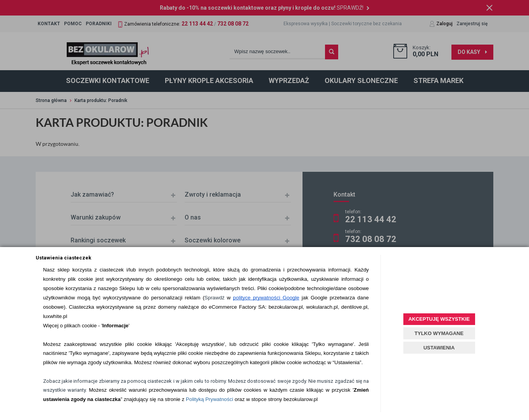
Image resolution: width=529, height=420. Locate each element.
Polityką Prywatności (209, 399)
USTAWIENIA (439, 348)
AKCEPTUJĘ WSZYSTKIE (439, 319)
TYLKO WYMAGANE (439, 333)
